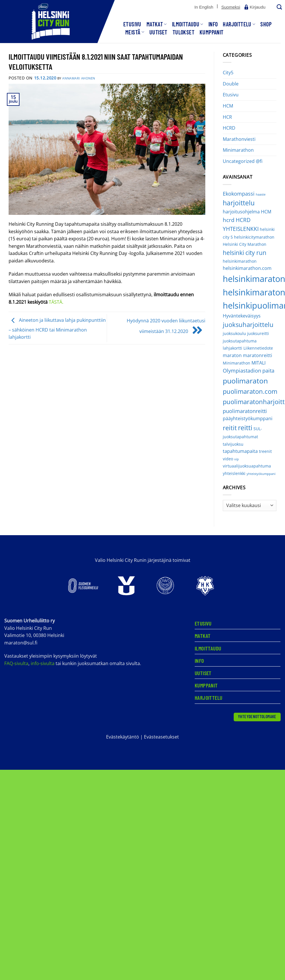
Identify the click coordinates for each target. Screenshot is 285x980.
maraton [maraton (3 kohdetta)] (232, 355)
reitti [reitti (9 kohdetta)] (245, 428)
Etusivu (132, 24)
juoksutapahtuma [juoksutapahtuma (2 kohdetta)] (240, 341)
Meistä (135, 32)
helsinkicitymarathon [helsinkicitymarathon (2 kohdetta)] (254, 237)
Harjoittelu (239, 24)
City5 (228, 73)
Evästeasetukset (161, 737)
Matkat (157, 24)
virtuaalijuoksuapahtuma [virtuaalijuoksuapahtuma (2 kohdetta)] (247, 466)
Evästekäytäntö (123, 737)
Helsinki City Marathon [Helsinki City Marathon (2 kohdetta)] (245, 244)
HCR (227, 117)
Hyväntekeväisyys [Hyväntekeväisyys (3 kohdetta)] (242, 316)
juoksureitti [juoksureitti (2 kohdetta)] (258, 333)
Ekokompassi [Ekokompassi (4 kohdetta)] (239, 194)
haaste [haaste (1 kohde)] (261, 194)
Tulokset (184, 32)
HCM (228, 106)
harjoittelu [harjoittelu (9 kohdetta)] (239, 203)
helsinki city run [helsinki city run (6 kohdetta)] (245, 253)
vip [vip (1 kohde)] (237, 459)
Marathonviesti (239, 139)
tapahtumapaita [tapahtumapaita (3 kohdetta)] (240, 451)
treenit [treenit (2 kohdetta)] (265, 451)
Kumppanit (212, 32)
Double (231, 84)
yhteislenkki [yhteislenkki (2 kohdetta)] (234, 473)
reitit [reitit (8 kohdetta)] (230, 428)
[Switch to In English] (204, 7)
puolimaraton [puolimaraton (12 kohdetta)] (245, 381)
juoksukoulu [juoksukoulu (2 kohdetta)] (234, 333)
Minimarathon (238, 150)
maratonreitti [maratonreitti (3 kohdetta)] (257, 355)
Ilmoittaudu (188, 24)
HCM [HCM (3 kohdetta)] (266, 212)
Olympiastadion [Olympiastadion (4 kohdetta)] (242, 371)
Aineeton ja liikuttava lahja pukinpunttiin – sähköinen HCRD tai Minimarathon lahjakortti (57, 329)
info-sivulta (43, 663)
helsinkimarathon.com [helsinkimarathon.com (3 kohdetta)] (247, 268)
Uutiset (158, 32)
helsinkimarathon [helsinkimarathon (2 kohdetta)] (240, 261)
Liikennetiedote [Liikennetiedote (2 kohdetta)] (258, 348)
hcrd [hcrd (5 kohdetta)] (229, 220)
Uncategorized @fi (243, 161)
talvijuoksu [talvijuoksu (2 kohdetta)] (233, 444)
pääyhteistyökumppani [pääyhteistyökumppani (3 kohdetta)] (248, 418)
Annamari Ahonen (79, 78)
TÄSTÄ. (56, 302)
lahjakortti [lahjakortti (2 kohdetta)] (233, 348)
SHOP (266, 24)
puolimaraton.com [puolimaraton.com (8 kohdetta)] (250, 391)
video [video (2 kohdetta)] (228, 459)
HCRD (229, 128)
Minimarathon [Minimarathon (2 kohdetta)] (237, 363)
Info (213, 24)
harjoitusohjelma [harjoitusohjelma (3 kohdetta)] (241, 212)
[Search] (279, 7)
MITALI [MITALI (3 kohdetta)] (258, 363)
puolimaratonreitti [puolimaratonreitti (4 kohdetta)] (245, 411)
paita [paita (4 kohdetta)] (268, 371)
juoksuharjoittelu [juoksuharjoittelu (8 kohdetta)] (248, 325)
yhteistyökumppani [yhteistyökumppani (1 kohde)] (261, 474)
